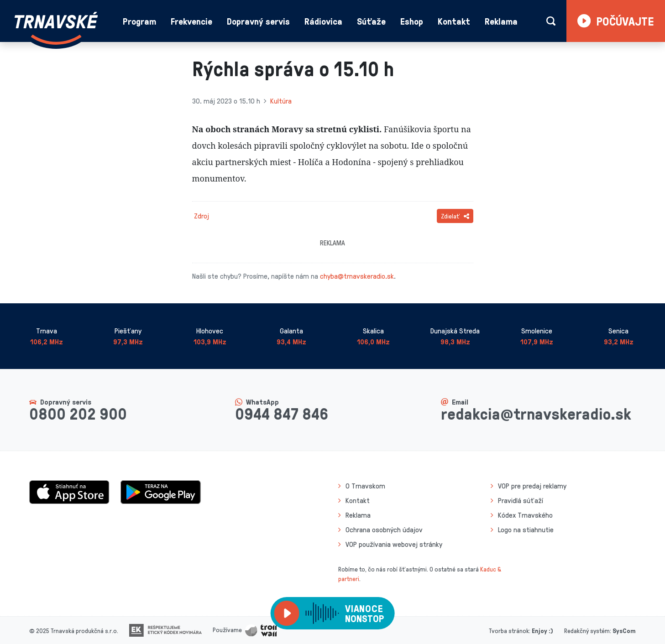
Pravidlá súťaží (521, 500)
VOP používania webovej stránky (394, 544)
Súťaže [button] (371, 21)
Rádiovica (323, 21)
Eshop (412, 21)
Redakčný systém (587, 631)
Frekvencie (191, 21)
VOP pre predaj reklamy (532, 486)
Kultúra (281, 101)
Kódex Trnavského (525, 515)
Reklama (501, 21)
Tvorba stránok (509, 631)
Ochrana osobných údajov (384, 530)
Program (139, 21)
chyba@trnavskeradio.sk (357, 276)
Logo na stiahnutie (526, 530)
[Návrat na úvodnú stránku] (56, 28)
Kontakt (454, 21)
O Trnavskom (365, 486)
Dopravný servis (258, 21)
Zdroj (202, 216)
